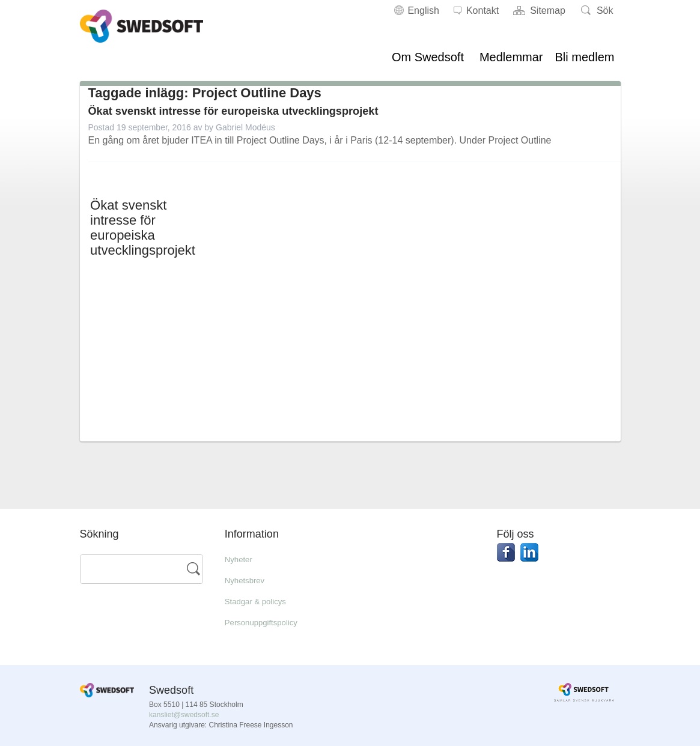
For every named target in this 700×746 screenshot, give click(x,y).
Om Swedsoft (428, 57)
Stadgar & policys (262, 601)
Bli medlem (585, 57)
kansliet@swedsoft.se (184, 715)
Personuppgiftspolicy (269, 622)
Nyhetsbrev (249, 580)
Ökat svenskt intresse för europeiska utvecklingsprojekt (264, 110)
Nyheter (242, 559)
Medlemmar (511, 57)
